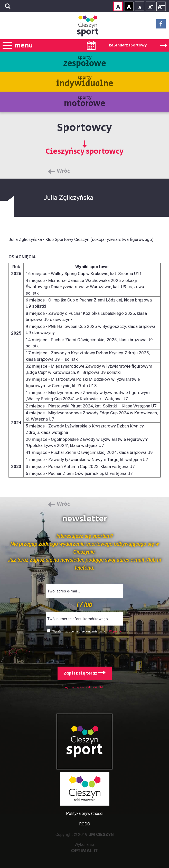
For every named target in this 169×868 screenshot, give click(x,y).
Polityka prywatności (85, 813)
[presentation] (85, 649)
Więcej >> (116, 632)
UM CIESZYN (101, 835)
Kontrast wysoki (129, 6)
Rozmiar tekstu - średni (150, 6)
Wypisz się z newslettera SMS (85, 687)
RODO (85, 824)
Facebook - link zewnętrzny (161, 25)
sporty (85, 62)
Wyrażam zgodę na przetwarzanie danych (81, 632)
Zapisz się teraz (85, 673)
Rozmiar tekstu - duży (161, 6)
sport (88, 32)
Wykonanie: (85, 847)
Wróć (63, 171)
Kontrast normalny (118, 6)
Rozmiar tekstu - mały (140, 6)
